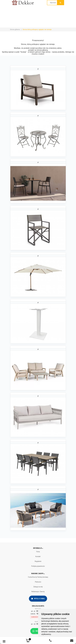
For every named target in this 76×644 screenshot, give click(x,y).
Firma (38, 552)
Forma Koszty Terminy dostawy (38, 577)
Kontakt (38, 556)
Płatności (38, 582)
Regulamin (38, 561)
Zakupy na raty (38, 587)
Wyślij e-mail (38, 599)
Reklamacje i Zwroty (38, 592)
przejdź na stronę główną (38, 50)
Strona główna (15, 29)
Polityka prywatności (38, 566)
